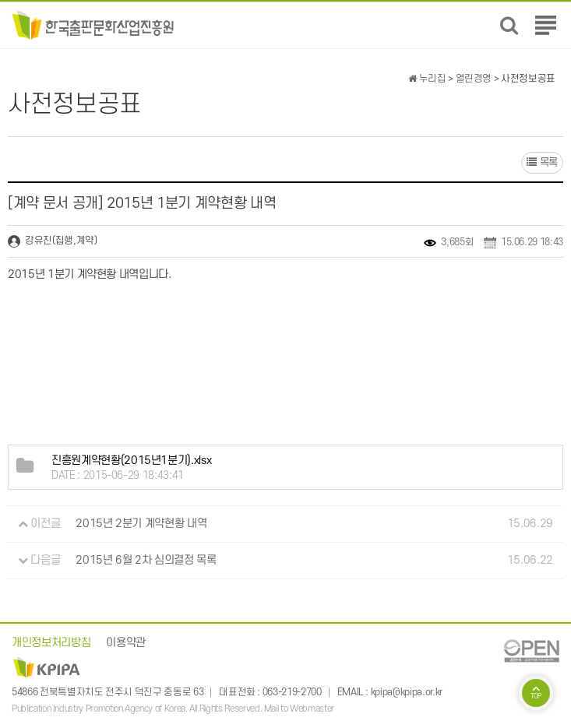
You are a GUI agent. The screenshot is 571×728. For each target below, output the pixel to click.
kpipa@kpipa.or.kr (407, 692)
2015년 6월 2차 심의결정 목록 (146, 560)
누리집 (427, 79)
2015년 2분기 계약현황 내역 (141, 524)
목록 (542, 162)
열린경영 (474, 79)
